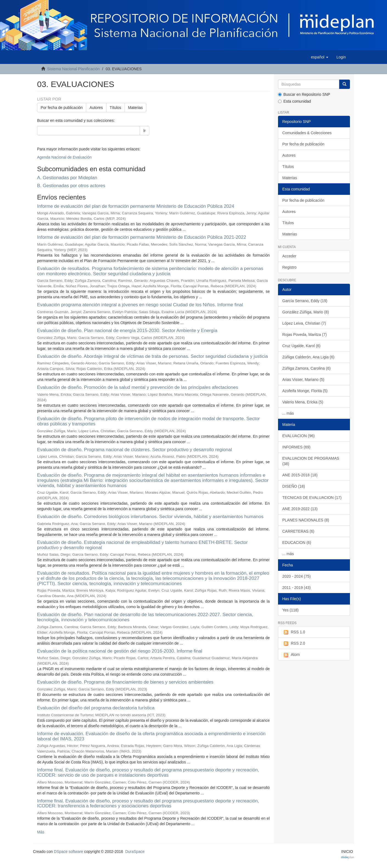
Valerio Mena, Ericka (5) (303, 402)
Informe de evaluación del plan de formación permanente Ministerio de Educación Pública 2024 (136, 206)
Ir (145, 131)
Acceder (289, 256)
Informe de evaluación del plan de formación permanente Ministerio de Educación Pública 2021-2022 (142, 237)
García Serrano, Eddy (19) (305, 301)
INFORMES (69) (297, 447)
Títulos (116, 108)
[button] (320, 57)
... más (288, 413)
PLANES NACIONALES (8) (306, 520)
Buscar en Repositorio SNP (304, 94)
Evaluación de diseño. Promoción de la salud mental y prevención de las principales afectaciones (138, 387)
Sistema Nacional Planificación (73, 69)
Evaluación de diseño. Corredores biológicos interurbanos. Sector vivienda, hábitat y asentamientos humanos (150, 517)
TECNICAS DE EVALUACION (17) (312, 498)
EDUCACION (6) (297, 543)
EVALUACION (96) (299, 436)
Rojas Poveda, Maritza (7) (305, 335)
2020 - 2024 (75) (297, 576)
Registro (290, 267)
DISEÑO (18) (294, 486)
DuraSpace (135, 852)
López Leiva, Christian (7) (304, 323)
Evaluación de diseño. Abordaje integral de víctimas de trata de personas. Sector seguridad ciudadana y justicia (152, 356)
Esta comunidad (295, 101)
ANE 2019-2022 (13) (300, 509)
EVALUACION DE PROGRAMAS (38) (311, 461)
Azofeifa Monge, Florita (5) (305, 391)
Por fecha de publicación (62, 108)
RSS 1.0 (294, 632)
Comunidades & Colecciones (307, 133)
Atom (291, 655)
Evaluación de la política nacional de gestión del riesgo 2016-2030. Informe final (120, 651)
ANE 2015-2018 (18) (300, 475)
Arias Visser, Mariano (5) (303, 380)
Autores (96, 108)
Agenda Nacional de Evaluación (64, 157)
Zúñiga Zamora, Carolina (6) (307, 368)
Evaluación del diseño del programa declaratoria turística (96, 708)
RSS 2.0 (294, 644)
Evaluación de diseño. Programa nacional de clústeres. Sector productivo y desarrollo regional (134, 450)
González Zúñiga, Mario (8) (306, 312)
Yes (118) (291, 610)
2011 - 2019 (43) (297, 588)
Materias (136, 108)
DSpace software (68, 852)
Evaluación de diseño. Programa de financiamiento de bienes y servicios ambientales (125, 682)
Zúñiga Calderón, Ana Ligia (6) (309, 357)
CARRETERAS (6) (298, 531)
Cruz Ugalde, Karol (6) (302, 346)
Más (41, 832)
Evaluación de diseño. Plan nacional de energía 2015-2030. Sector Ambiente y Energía (127, 331)
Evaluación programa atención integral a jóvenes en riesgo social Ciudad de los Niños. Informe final (140, 305)
